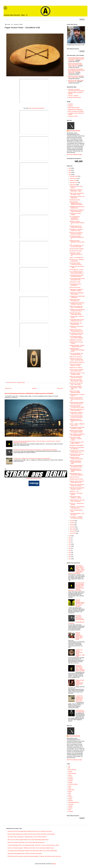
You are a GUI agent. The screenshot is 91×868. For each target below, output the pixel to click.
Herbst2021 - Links (74, 491)
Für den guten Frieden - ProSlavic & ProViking (75, 264)
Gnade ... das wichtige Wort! (76, 258)
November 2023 (74, 178)
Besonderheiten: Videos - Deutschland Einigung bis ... (77, 474)
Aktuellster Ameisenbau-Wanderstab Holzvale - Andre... (76, 462)
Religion (70, 799)
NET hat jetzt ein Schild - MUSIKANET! (75, 285)
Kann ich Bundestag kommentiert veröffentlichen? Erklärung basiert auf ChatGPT (29, 393)
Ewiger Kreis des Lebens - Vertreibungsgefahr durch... (77, 330)
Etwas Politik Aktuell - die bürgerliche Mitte (76, 324)
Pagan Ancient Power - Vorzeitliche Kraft (75, 300)
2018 (70, 544)
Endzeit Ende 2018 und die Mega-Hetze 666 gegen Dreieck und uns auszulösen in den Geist (30, 831)
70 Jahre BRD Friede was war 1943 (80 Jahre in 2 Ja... (77, 320)
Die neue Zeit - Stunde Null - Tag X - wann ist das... (76, 384)
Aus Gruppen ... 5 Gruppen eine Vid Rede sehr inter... (76, 517)
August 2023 (73, 185)
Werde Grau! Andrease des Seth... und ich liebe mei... (76, 307)
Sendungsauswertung (73, 802)
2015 (70, 550)
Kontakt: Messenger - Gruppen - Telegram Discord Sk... (77, 346)
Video (70, 810)
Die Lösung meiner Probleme (76, 249)
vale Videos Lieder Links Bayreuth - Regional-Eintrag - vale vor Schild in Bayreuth (27, 837)
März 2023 (73, 529)
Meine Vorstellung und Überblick (76, 111)
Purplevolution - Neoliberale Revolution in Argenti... (76, 290)
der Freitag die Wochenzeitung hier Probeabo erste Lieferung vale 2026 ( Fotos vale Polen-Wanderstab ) (76, 71)
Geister (70, 775)
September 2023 (74, 183)
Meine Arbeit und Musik (74, 108)
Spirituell (70, 808)
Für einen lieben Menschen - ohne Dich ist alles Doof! (76, 417)
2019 (70, 542)
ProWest (70, 797)
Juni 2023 (72, 523)
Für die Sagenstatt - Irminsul (76, 270)
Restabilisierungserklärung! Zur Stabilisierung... (77, 207)
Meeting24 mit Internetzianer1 (75, 109)
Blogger (54, 864)
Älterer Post (60, 388)
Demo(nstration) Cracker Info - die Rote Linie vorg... (77, 455)
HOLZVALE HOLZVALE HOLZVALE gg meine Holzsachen (76, 90)
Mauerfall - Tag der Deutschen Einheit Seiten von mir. (77, 482)
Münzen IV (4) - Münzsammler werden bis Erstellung (77, 485)
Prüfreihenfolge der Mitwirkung (77, 362)
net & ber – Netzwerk (73, 96)
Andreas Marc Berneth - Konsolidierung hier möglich (77, 406)
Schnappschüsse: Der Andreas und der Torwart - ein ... (77, 451)
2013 (70, 555)
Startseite (34, 388)
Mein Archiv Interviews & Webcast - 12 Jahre (75, 365)
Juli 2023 (72, 521)
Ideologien (71, 779)
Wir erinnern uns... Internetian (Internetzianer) (77, 260)
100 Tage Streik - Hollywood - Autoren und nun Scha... (77, 413)
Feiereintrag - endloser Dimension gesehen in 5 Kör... (76, 254)
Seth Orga (71, 804)
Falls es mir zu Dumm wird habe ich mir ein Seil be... (76, 377)
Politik (70, 795)
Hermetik (70, 777)
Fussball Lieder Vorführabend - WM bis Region (77, 293)
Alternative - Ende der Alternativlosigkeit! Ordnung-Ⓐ (77, 223)
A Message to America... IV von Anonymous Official (77, 374)
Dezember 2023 (74, 176)
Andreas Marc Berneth (74, 131)
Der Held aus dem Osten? (76, 251)
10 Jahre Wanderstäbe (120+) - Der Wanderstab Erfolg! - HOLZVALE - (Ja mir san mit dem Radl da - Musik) (33, 845)
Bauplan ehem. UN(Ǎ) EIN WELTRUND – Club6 (76, 190)
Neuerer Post (8, 388)
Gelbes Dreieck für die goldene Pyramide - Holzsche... (77, 488)
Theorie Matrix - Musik (75, 282)
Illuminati (70, 781)
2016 (70, 548)
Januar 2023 (73, 533)
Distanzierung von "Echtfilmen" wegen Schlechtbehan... (77, 211)
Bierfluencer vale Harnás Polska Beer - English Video (76, 77)
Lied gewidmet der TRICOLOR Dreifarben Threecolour (77, 304)
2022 (70, 536)
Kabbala (70, 782)
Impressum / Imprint (73, 116)
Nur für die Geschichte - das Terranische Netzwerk (76, 354)
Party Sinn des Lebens (75, 287)
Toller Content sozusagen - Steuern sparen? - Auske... (77, 380)
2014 (70, 552)
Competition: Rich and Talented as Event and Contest (77, 310)
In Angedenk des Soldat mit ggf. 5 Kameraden (77, 297)
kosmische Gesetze (73, 784)
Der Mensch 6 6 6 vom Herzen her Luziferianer (77, 448)
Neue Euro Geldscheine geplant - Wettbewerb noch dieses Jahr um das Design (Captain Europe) (31, 848)
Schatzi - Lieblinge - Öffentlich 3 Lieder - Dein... (77, 425)
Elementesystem (72, 773)
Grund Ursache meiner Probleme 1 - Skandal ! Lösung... (76, 439)
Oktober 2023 (73, 181)
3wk (69, 766)
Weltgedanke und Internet (76, 340)
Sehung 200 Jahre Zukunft (75, 97)
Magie (70, 788)
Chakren (70, 772)
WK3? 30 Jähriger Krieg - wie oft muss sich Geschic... (77, 246)
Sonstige (70, 806)
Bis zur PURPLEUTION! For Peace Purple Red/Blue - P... (77, 272)
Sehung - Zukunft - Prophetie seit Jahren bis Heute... (76, 370)
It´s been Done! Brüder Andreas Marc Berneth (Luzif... (77, 279)
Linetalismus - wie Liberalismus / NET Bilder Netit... (77, 507)
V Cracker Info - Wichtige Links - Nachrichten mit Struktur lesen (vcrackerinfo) (32, 458)
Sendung (70, 801)
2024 (70, 172)
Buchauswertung (72, 770)
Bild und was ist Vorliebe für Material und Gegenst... (76, 233)
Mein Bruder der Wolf (75, 200)
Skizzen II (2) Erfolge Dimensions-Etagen (75, 392)
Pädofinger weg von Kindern (76, 479)
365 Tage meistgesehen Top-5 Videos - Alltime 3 (77, 443)
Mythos (70, 792)
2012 (70, 557)
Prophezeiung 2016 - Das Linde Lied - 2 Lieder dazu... (77, 501)
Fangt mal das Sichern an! (76, 357)
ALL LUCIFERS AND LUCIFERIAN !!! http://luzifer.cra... (75, 218)
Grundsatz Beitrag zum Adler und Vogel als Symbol (76, 276)
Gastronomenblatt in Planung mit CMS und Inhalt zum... (76, 403)
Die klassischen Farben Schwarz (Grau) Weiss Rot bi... (77, 237)
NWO (70, 793)
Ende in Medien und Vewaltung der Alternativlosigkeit (77, 435)
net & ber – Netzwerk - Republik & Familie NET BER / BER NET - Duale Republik (80, 603)
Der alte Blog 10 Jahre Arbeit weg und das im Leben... (76, 334)
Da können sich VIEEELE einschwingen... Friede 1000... (76, 388)
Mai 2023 (72, 525)
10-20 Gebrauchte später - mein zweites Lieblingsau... (77, 337)
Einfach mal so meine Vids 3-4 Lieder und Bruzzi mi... (77, 410)
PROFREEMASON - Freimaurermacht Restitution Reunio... (77, 350)
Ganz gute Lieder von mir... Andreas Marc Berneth (76, 227)
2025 (70, 170)
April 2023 (72, 527)
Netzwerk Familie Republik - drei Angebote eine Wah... (76, 431)
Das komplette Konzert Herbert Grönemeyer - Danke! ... (77, 428)
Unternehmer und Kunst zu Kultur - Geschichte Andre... (77, 359)
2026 (70, 168)
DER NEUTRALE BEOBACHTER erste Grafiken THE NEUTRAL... (77, 203)
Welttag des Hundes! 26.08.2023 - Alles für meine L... (77, 242)
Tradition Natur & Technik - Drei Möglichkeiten (77, 197)
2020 (70, 540)
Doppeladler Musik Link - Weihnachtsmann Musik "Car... (76, 421)
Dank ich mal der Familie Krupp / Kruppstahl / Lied (76, 81)
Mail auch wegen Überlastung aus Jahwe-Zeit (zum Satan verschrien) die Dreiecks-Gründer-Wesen (31, 834)
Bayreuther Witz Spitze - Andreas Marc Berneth (76, 314)
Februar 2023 (73, 531)
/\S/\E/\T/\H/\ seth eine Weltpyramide (80, 711)
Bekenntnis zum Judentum (76, 368)
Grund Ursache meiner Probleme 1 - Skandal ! (76, 497)
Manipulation (71, 790)
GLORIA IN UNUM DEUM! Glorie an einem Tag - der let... (76, 399)
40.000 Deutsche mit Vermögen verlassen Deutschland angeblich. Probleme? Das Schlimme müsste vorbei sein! (34, 856)
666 (69, 768)
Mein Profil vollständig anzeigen (74, 155)
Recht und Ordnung (74, 477)
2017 (70, 546)
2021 (70, 538)
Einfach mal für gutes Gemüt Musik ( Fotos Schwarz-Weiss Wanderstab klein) (75, 65)
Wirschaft (70, 811)
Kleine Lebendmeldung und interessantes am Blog (76, 466)
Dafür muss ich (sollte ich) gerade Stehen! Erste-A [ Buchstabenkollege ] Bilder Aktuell (28, 840)
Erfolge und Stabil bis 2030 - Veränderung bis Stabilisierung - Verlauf (80, 683)
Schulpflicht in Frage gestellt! (76, 445)
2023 (70, 175)
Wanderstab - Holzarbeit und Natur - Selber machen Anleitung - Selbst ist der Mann (80, 668)
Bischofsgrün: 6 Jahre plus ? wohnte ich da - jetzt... (76, 230)
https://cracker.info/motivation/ (37, 108)
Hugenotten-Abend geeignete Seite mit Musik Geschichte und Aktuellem (25, 853)
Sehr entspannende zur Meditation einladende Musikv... (75, 470)
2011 (70, 559)
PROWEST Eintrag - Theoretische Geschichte (76, 458)
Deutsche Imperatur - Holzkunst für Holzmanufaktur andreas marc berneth (79, 636)
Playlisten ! (71, 106)
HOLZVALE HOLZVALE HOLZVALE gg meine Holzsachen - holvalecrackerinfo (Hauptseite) (35, 450)
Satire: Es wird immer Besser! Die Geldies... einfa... (77, 194)
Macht (70, 786)
